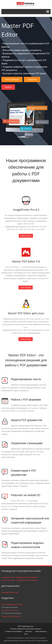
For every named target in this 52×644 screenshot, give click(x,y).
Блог (26, 634)
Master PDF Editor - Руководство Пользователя (20, 580)
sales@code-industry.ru (10, 610)
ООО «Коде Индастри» (26, 626)
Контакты (29, 631)
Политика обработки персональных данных (26, 629)
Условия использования (13, 631)
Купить (8, 87)
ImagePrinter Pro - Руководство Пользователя (19, 577)
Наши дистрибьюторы (10, 592)
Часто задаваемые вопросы (12, 604)
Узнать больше (12, 79)
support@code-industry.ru (11, 616)
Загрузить (32, 79)
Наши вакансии (41, 631)
